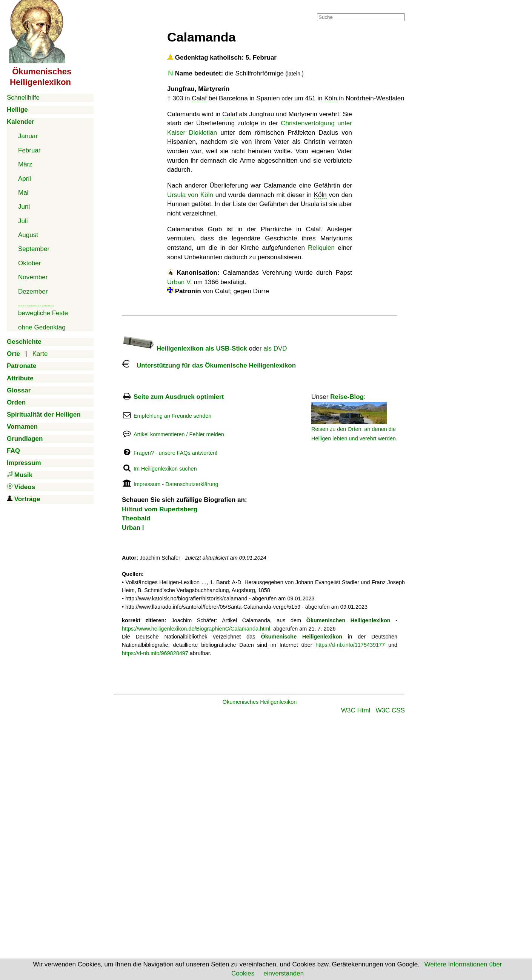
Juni (24, 207)
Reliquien (321, 248)
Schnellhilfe (23, 98)
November (33, 277)
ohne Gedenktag (42, 327)
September (34, 249)
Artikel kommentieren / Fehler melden (179, 434)
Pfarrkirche (276, 229)
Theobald (136, 518)
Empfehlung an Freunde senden (172, 416)
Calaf (199, 98)
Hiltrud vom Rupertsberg (160, 509)
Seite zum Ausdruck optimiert (179, 397)
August (28, 235)
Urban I (133, 528)
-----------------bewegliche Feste (43, 309)
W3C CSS (390, 710)
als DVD (275, 348)
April (25, 179)
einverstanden (284, 973)
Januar (28, 136)
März (25, 164)
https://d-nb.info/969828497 (155, 653)
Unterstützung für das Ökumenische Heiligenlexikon (209, 365)
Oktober (29, 263)
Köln (331, 98)
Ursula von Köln (190, 195)
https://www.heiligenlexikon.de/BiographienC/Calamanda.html (196, 629)
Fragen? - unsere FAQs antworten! (175, 453)
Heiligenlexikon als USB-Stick (185, 348)
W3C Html (356, 710)
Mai (23, 193)
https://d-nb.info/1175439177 (350, 645)
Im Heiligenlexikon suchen (165, 469)
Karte (40, 354)
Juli (23, 221)
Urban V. (180, 282)
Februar (29, 150)
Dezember (33, 292)
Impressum (147, 484)
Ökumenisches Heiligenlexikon (260, 702)
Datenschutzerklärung (192, 484)
